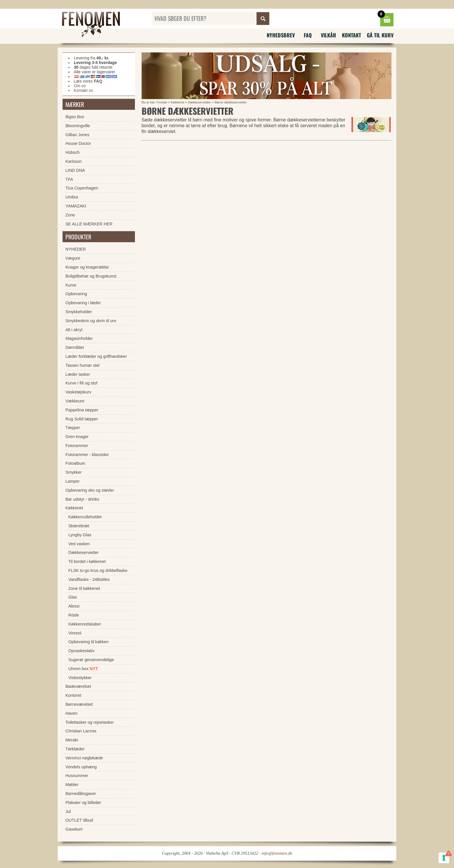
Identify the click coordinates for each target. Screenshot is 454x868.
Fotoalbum (75, 463)
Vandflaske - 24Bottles (89, 579)
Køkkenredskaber (85, 624)
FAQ (308, 35)
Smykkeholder (79, 312)
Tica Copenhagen (82, 188)
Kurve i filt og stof (81, 383)
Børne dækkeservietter (231, 102)
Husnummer (77, 776)
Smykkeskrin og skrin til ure (91, 321)
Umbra (72, 197)
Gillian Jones (77, 135)
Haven (72, 713)
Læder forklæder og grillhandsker (96, 356)
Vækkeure (75, 401)
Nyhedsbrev (281, 35)
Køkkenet (177, 102)
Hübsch (73, 152)
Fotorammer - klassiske (87, 455)
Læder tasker (78, 374)
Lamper (73, 481)
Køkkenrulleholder (85, 517)
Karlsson (74, 161)
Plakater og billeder (83, 803)
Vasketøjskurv (78, 392)
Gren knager (77, 437)
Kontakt (352, 35)
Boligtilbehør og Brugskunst (91, 276)
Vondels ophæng (81, 767)
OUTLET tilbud (79, 820)
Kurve (71, 285)
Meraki (72, 740)
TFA (69, 179)
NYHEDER (76, 249)
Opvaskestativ (81, 651)
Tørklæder (75, 749)
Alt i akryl (74, 330)
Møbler (72, 785)
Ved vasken (79, 544)
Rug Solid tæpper (82, 419)
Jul (68, 812)
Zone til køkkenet (84, 588)
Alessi (74, 606)
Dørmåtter (75, 347)
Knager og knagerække (87, 267)
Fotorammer (77, 446)
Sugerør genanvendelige (91, 660)
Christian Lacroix (81, 731)
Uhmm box (83, 669)
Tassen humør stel (83, 365)
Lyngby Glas (80, 535)
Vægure (73, 258)
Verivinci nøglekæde (84, 758)
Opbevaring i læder (83, 303)
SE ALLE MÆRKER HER (89, 224)
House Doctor (78, 143)
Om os (80, 86)
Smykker (74, 472)
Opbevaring (76, 294)
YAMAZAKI (76, 206)
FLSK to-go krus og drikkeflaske (98, 570)
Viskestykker (80, 678)
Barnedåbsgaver (81, 794)
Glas (73, 597)
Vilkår (328, 35)
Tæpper (73, 428)
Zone (70, 215)
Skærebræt (79, 526)
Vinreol (75, 633)
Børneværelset (79, 704)
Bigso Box (75, 117)
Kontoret (73, 695)
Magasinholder (79, 338)
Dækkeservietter (199, 102)
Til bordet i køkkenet (87, 561)
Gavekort (74, 829)
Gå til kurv (380, 35)
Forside (162, 102)
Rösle (74, 615)
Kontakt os (83, 90)
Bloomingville (78, 126)
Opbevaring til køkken (88, 642)
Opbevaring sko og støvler (90, 490)
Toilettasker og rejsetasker (90, 722)
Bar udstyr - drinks (82, 499)
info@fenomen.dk (277, 853)
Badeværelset (78, 686)
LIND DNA (75, 170)
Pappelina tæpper (82, 410)
